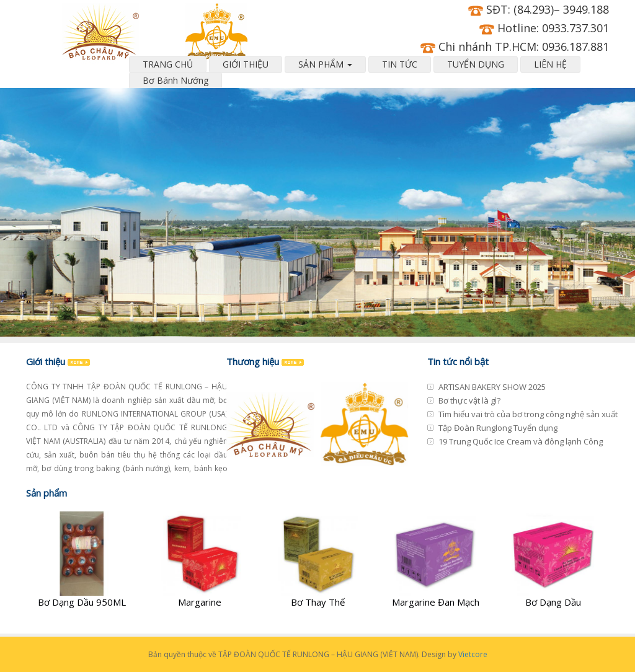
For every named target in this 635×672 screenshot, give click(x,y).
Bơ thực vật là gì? (469, 400)
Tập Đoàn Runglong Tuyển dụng (498, 428)
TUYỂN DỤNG (476, 64)
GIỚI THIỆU (246, 64)
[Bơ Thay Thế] (317, 560)
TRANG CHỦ (168, 64)
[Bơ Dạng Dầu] (553, 560)
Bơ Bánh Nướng (175, 80)
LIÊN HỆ (550, 64)
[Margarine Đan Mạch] (435, 560)
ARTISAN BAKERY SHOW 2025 (492, 387)
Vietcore (473, 654)
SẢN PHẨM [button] (325, 64)
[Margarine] (200, 560)
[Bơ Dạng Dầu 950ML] (82, 560)
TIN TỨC (400, 64)
